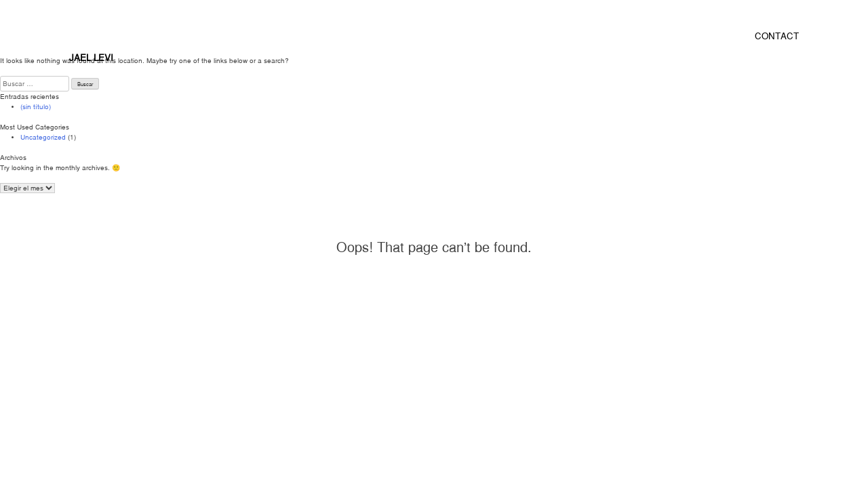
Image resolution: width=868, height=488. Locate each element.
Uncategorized (43, 137)
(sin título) (36, 107)
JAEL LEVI (91, 58)
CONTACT (777, 36)
